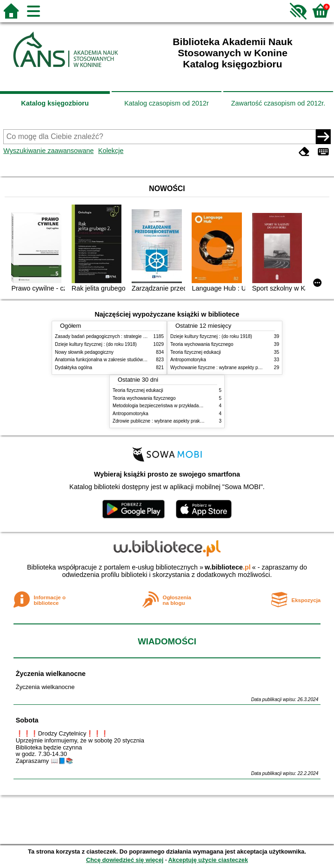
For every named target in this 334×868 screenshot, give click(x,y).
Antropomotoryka (188, 360)
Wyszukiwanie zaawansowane (48, 151)
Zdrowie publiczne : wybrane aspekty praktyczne (163, 421)
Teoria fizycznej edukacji (196, 352)
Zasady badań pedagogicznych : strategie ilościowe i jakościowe (122, 336)
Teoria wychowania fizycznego (202, 344)
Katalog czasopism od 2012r (167, 103)
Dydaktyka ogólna (73, 368)
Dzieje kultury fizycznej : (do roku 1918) (96, 344)
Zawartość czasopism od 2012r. (278, 103)
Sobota (27, 720)
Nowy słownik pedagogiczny (84, 352)
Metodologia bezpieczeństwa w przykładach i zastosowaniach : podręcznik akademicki (202, 406)
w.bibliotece (228, 567)
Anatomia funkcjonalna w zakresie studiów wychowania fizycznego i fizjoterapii (137, 360)
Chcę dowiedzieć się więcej (125, 860)
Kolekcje (111, 151)
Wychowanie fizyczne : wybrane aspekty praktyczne (224, 368)
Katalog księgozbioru (55, 103)
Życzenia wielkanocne (51, 674)
